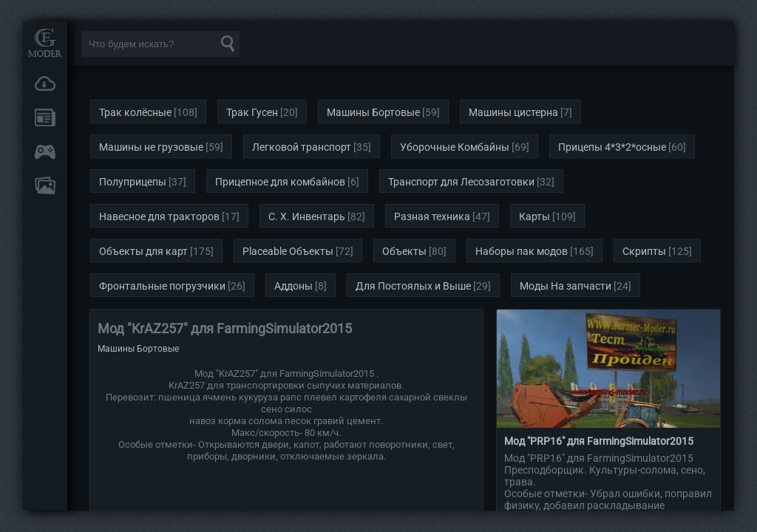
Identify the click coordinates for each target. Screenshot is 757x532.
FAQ (45, 185)
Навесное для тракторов (159, 216)
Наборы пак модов (522, 251)
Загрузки (45, 83)
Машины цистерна (513, 112)
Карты (534, 216)
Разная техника (432, 216)
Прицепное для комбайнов (280, 182)
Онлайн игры (45, 151)
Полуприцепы (133, 182)
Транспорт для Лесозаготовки (461, 182)
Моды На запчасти (566, 286)
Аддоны (293, 286)
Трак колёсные (135, 112)
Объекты (404, 251)
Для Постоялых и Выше (413, 286)
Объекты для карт (143, 251)
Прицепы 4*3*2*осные (612, 147)
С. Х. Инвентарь (307, 216)
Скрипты (644, 251)
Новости (45, 117)
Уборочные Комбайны (455, 147)
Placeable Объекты (288, 251)
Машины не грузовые (151, 147)
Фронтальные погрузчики (162, 286)
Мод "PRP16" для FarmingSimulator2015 (599, 441)
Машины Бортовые (373, 112)
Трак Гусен (252, 112)
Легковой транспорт (302, 147)
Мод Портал (45, 42)
